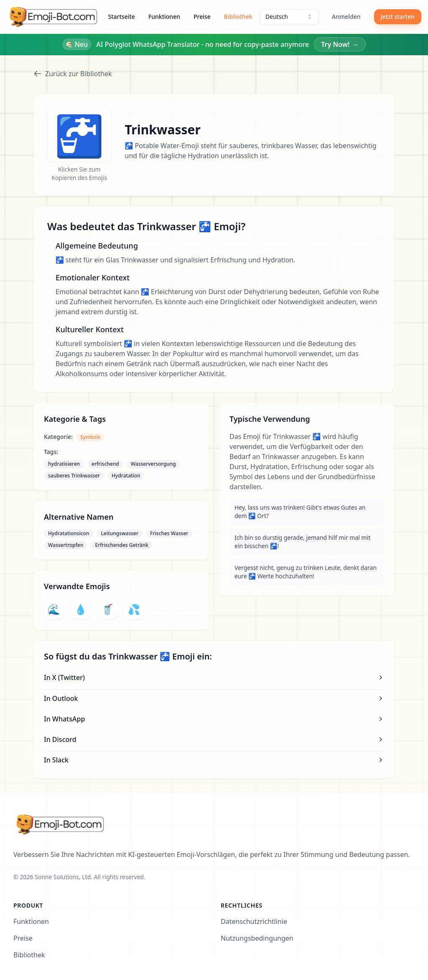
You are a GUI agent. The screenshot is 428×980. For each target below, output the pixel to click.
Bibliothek (238, 17)
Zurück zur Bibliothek (73, 74)
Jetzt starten (398, 17)
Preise (202, 17)
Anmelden (346, 17)
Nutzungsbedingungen (257, 938)
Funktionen (164, 17)
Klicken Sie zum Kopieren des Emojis (79, 173)
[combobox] (289, 17)
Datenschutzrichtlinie (254, 921)
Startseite (122, 17)
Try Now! (340, 44)
